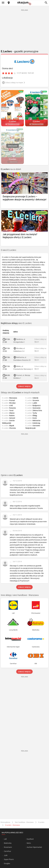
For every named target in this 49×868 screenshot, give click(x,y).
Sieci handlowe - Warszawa (24, 822)
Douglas (7, 863)
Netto (29, 843)
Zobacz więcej (24, 386)
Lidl (5, 839)
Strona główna (5, 822)
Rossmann (8, 847)
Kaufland (30, 839)
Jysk (6, 855)
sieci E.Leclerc (16, 323)
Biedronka (8, 843)
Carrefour (8, 851)
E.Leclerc (41, 822)
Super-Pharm (9, 859)
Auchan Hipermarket (34, 847)
